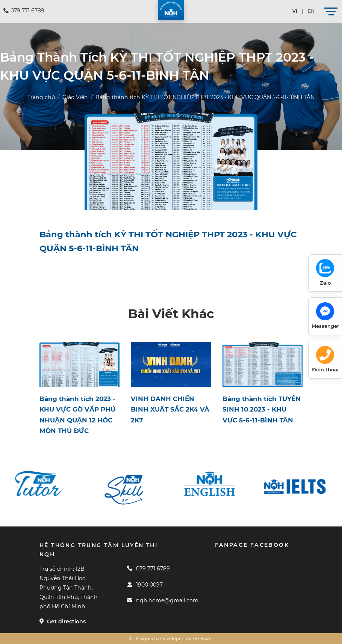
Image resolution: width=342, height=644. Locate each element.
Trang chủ (41, 97)
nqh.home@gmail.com (163, 600)
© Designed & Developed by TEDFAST (171, 639)
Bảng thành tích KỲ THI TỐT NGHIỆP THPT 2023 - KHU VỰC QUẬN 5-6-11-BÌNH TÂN (205, 97)
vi (295, 11)
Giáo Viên (75, 97)
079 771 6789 (148, 569)
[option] (44, 484)
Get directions (63, 621)
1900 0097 (145, 585)
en (311, 11)
